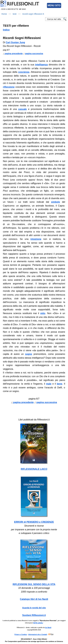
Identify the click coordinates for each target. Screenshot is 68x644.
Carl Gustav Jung (15, 42)
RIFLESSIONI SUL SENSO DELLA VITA (34, 584)
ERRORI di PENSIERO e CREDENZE (34, 522)
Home (4, 14)
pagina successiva (34, 54)
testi (15, 14)
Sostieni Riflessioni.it (34, 615)
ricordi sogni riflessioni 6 (33, 14)
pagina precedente (14, 54)
